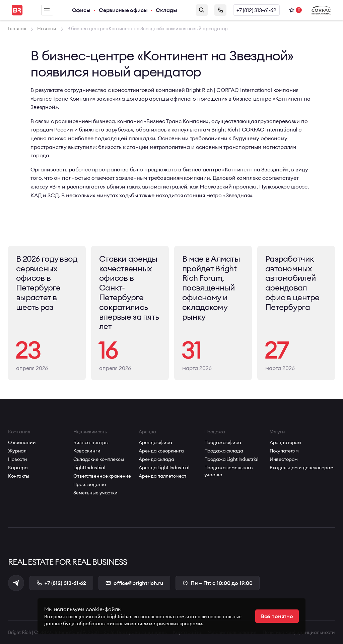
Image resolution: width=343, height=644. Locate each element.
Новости (18, 459)
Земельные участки (95, 493)
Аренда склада (156, 459)
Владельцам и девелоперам (302, 468)
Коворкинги (87, 451)
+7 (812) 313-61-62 (256, 10)
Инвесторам (284, 459)
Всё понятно (277, 616)
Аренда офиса (155, 442)
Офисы (81, 10)
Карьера (18, 468)
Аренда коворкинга (161, 451)
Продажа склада (224, 451)
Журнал (17, 451)
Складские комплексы (98, 459)
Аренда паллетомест (162, 476)
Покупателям (284, 451)
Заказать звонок (220, 10)
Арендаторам (285, 442)
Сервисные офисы (123, 10)
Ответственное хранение (102, 476)
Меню (47, 10)
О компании (22, 442)
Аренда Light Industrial (164, 468)
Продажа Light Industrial (231, 459)
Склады (166, 10)
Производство (89, 484)
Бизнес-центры (91, 442)
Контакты (19, 476)
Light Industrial (89, 468)
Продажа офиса (223, 442)
